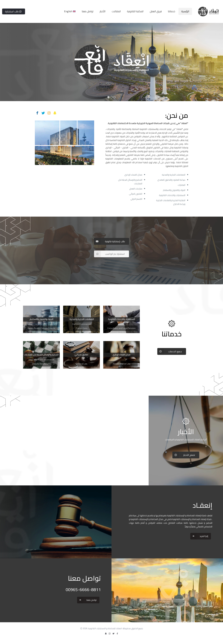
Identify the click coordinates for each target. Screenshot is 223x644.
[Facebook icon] (117, 634)
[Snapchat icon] (106, 634)
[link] (122, 319)
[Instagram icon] (110, 634)
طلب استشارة (14, 11)
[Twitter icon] (113, 634)
